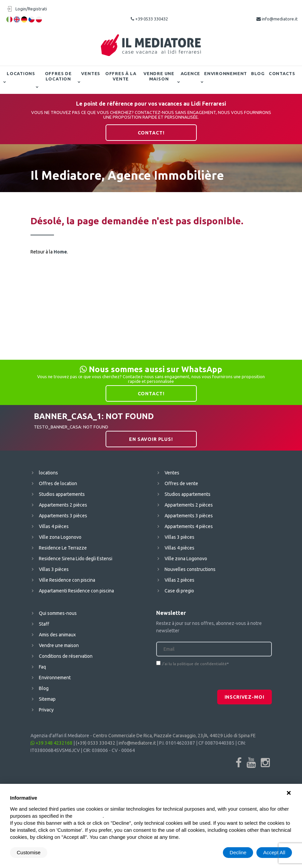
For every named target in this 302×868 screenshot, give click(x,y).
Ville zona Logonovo (60, 537)
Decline (238, 852)
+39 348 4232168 (51, 743)
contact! (151, 133)
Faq (42, 667)
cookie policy (88, 816)
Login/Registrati (31, 9)
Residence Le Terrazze (63, 548)
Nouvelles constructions (190, 569)
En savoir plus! (151, 439)
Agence (191, 73)
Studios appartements (62, 494)
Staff (44, 624)
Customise (29, 852)
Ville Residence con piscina (67, 580)
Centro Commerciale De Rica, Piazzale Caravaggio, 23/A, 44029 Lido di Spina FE (174, 736)
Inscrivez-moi (245, 697)
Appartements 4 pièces (189, 526)
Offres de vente (181, 483)
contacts (282, 73)
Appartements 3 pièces (63, 516)
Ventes (91, 73)
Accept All (274, 852)
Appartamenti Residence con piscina (76, 591)
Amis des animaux (57, 635)
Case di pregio (179, 591)
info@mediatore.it (277, 19)
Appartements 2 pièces (63, 505)
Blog (258, 73)
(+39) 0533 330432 (96, 743)
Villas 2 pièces (179, 580)
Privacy (46, 710)
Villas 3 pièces (54, 569)
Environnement (226, 73)
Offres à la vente (121, 76)
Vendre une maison (159, 76)
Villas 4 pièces (54, 526)
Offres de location (58, 76)
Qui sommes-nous (58, 613)
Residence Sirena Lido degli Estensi (76, 559)
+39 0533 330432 (149, 19)
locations (21, 73)
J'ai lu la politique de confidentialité (194, 664)
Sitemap (47, 699)
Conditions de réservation (66, 656)
